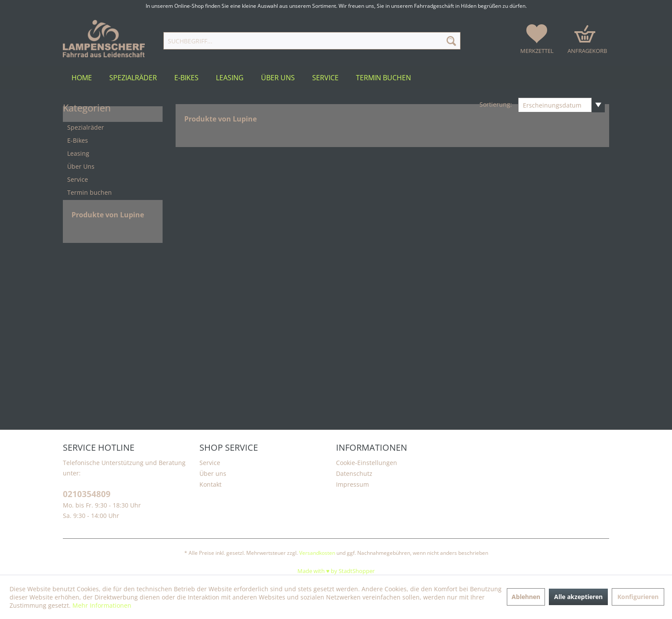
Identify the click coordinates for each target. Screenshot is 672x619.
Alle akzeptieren (578, 597)
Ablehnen (526, 597)
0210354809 (87, 494)
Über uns (213, 473)
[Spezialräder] (133, 78)
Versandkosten (317, 553)
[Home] (82, 78)
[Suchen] (451, 41)
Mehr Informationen (102, 605)
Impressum (352, 484)
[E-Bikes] (186, 78)
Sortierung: (496, 104)
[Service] (325, 78)
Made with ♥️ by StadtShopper (336, 571)
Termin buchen (90, 192)
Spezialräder (86, 127)
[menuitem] (312, 41)
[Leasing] (230, 78)
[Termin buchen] (383, 78)
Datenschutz (354, 473)
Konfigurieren (638, 597)
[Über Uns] (278, 78)
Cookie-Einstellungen (367, 463)
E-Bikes (78, 140)
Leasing (78, 153)
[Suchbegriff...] (312, 41)
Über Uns (81, 166)
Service (78, 179)
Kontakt (210, 484)
